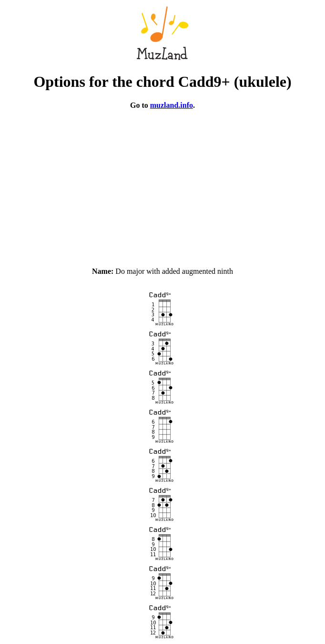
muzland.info (172, 105)
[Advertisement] (162, 184)
